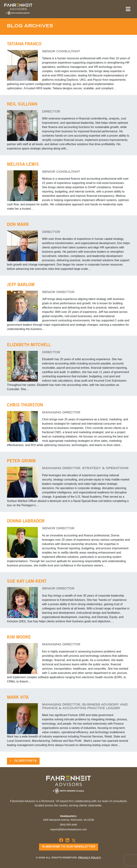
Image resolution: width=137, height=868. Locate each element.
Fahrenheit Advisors (18, 9)
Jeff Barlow (21, 285)
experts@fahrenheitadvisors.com (69, 829)
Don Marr (18, 225)
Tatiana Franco (24, 44)
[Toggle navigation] (128, 9)
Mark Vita (18, 698)
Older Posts (23, 761)
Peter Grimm (21, 461)
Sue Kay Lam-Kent (27, 582)
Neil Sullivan (22, 105)
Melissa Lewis (23, 165)
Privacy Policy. (90, 858)
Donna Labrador (26, 522)
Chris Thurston (25, 406)
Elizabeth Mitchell (29, 345)
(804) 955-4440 (68, 825)
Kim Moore (19, 638)
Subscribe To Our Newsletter (69, 847)
